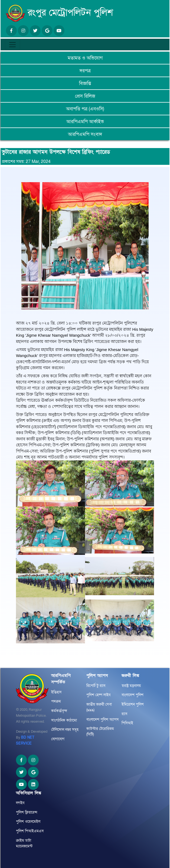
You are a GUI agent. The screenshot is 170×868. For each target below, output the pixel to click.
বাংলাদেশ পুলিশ (133, 695)
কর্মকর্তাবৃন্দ (59, 711)
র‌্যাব (124, 714)
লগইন (20, 803)
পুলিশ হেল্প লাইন (98, 695)
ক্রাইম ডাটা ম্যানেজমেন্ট (24, 843)
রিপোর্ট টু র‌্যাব (96, 686)
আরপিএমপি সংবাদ (85, 134)
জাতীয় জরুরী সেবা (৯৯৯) (99, 707)
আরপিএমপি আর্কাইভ (85, 122)
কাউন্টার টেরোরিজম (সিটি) (100, 732)
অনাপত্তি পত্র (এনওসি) (85, 109)
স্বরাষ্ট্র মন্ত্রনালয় (131, 686)
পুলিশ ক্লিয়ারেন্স (27, 812)
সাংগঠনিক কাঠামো (64, 720)
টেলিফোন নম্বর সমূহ (65, 730)
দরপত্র (85, 71)
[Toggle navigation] (12, 45)
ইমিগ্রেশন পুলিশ (133, 704)
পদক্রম (56, 701)
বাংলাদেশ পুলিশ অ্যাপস (103, 720)
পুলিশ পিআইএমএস (30, 831)
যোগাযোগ (58, 739)
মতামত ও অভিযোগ (85, 58)
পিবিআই (127, 723)
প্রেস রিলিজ (85, 96)
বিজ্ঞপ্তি (85, 83)
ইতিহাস (56, 692)
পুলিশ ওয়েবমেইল (28, 822)
